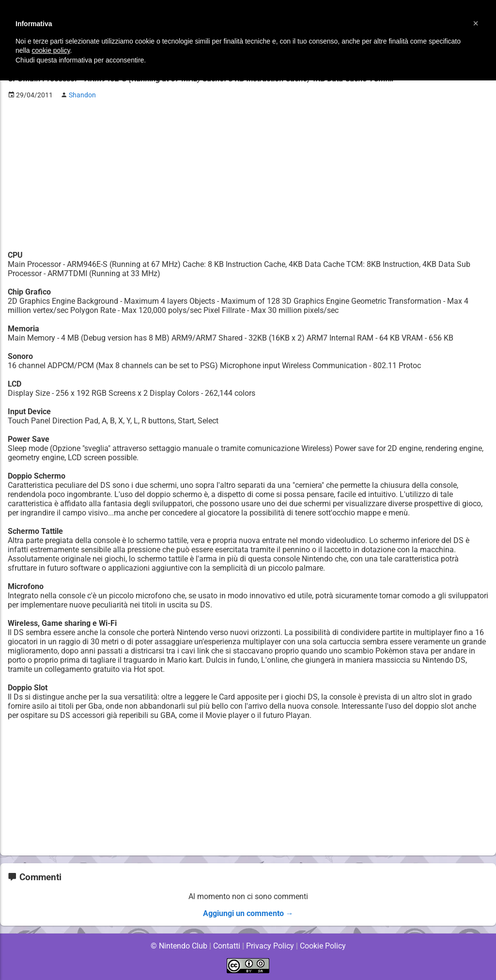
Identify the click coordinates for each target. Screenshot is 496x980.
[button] (476, 23)
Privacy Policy (270, 946)
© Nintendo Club (178, 946)
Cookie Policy (323, 946)
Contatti (226, 946)
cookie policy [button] (51, 50)
